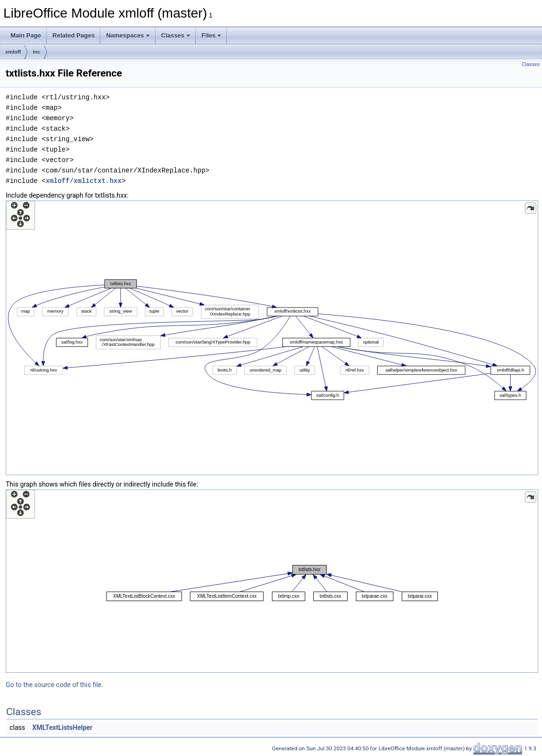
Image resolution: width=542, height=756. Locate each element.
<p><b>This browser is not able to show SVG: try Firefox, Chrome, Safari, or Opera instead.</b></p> (272, 338)
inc (37, 52)
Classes (176, 35)
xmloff (13, 52)
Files (212, 35)
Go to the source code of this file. (54, 685)
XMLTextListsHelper (63, 727)
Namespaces (128, 35)
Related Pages (73, 35)
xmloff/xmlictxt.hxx (84, 181)
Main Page (26, 35)
